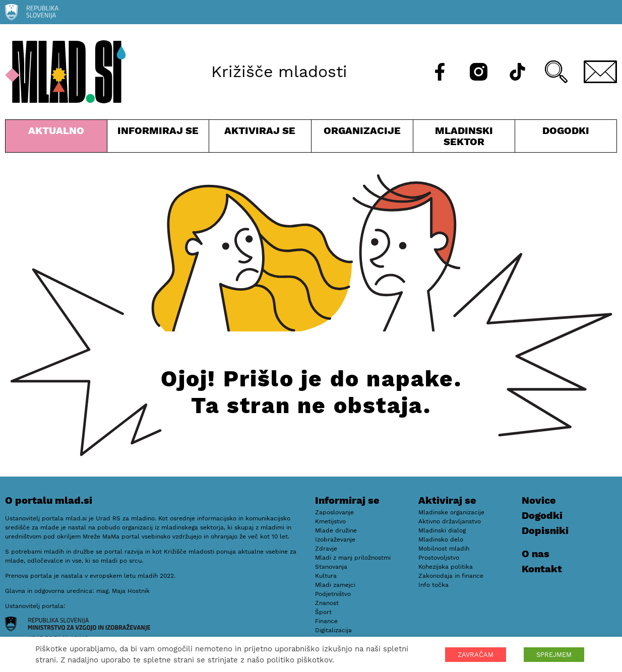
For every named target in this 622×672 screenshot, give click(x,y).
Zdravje (326, 549)
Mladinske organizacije (451, 512)
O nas (536, 554)
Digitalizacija (333, 630)
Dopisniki (545, 530)
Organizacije (362, 138)
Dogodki (566, 130)
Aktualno (56, 138)
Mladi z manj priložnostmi (353, 558)
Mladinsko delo (441, 540)
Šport (323, 612)
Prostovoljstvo (439, 558)
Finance (326, 621)
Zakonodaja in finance (451, 576)
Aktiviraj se (260, 138)
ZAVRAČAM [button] (476, 655)
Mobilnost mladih (444, 549)
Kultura (326, 576)
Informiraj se (158, 138)
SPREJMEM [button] (554, 655)
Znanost (327, 603)
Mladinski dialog (442, 530)
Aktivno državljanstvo (450, 521)
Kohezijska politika (446, 567)
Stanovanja (331, 567)
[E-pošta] (600, 72)
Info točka (433, 585)
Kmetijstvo (330, 521)
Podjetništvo (333, 594)
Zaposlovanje (334, 512)
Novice (539, 500)
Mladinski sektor (464, 138)
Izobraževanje (335, 540)
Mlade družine (336, 530)
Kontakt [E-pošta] (542, 569)
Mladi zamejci (335, 585)
